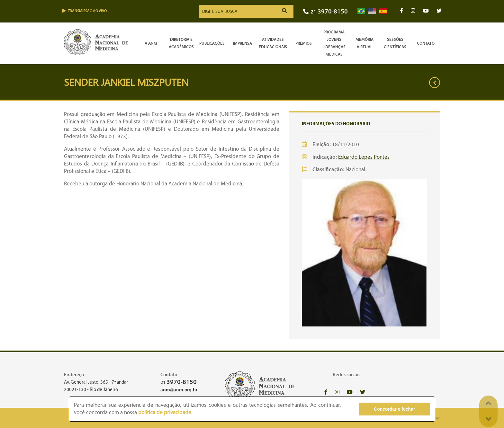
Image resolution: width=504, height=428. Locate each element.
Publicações (212, 44)
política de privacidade (165, 413)
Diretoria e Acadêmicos (181, 43)
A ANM (151, 44)
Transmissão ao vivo (85, 11)
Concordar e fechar (394, 409)
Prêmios (304, 44)
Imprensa (243, 44)
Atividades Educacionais (273, 43)
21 (325, 12)
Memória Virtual (364, 43)
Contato (426, 44)
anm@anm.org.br (179, 390)
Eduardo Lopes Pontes (364, 157)
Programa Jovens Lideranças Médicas (334, 43)
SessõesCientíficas (395, 43)
